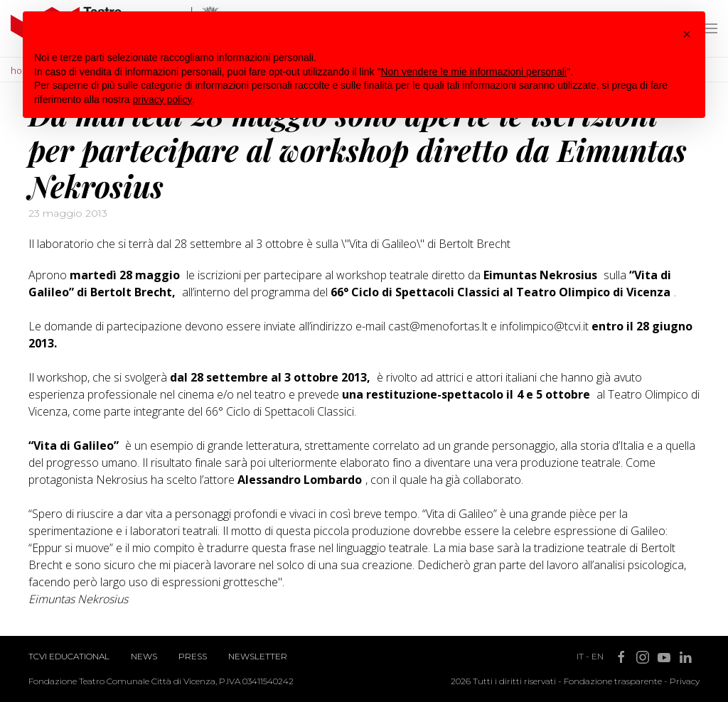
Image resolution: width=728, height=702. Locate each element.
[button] (687, 34)
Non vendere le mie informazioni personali (473, 72)
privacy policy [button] (163, 99)
